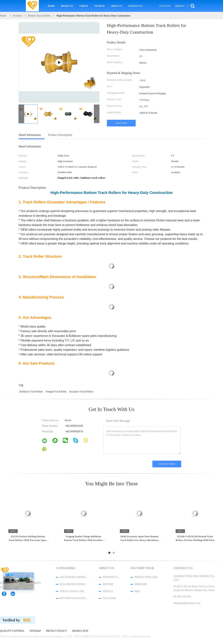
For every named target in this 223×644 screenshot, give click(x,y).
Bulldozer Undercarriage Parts (74, 584)
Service (108, 591)
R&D (137, 591)
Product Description (60, 135)
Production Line (146, 577)
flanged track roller (56, 392)
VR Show (99, 6)
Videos (84, 6)
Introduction (112, 577)
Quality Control (12, 631)
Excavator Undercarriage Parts (74, 577)
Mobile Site (80, 631)
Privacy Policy (56, 631)
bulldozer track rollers (31, 392)
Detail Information (30, 135)
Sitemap (35, 631)
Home (51, 6)
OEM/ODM (141, 584)
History (108, 584)
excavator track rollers (81, 392)
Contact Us (135, 6)
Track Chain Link (72, 591)
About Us (116, 6)
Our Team (109, 598)
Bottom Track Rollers (74, 598)
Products (67, 6)
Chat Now (165, 6)
